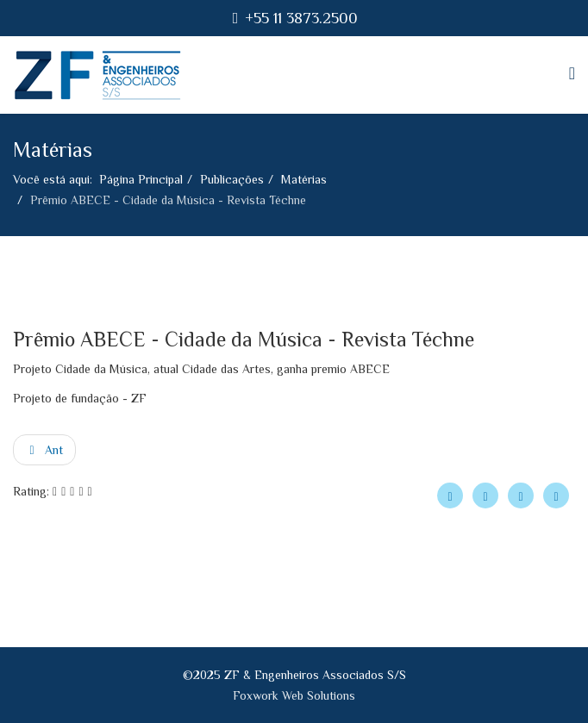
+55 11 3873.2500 (301, 18)
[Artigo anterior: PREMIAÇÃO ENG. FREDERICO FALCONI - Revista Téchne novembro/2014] (44, 450)
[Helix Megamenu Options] (572, 74)
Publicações (232, 179)
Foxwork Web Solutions (294, 695)
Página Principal (141, 179)
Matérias (304, 179)
